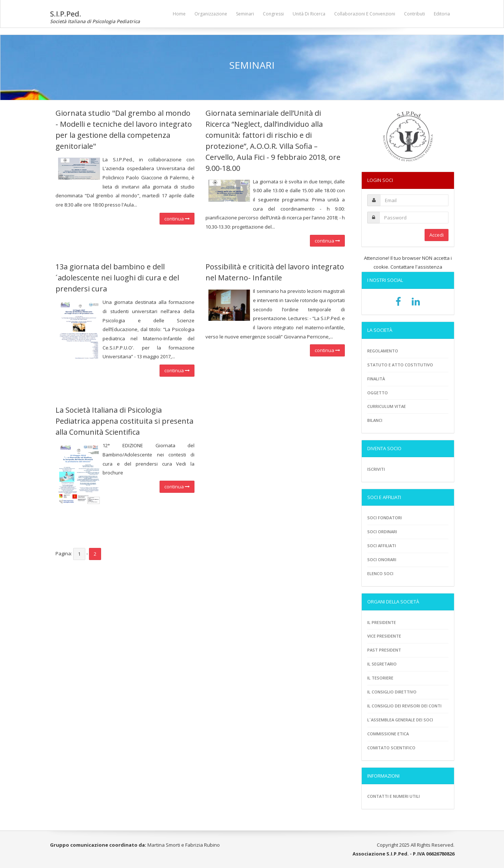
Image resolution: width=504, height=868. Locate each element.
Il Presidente (382, 622)
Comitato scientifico (391, 748)
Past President (384, 650)
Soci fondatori (385, 518)
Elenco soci (380, 573)
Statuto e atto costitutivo (400, 365)
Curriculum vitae (387, 406)
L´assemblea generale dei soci (400, 720)
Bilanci (375, 420)
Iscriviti (376, 469)
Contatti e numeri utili (394, 796)
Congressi (273, 14)
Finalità (376, 379)
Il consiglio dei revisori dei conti (404, 706)
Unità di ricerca (309, 14)
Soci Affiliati (382, 546)
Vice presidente (384, 636)
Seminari (245, 14)
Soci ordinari (382, 532)
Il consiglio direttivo (392, 692)
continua (177, 219)
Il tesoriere (380, 678)
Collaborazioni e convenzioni (365, 14)
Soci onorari (382, 559)
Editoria (442, 14)
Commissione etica (388, 734)
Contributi (414, 14)
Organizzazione (211, 14)
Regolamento (383, 351)
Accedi (437, 235)
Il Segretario (382, 664)
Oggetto (378, 393)
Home (179, 14)
